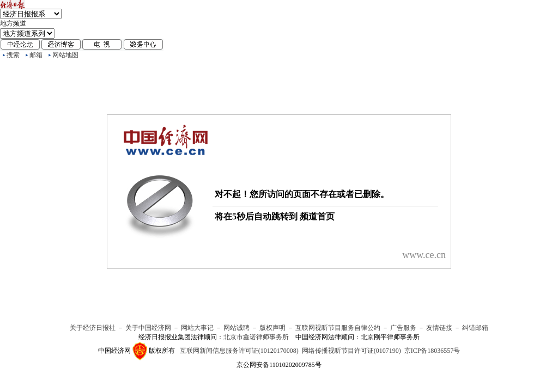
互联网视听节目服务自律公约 (338, 328)
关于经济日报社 (93, 328)
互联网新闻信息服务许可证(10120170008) (239, 351)
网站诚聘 (236, 328)
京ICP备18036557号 (432, 351)
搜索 (13, 55)
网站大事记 (197, 328)
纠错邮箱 (475, 328)
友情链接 (439, 328)
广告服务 (403, 328)
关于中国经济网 (148, 328)
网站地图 (65, 55)
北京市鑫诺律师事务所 (256, 337)
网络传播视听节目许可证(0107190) (351, 351)
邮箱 (36, 55)
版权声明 (272, 328)
